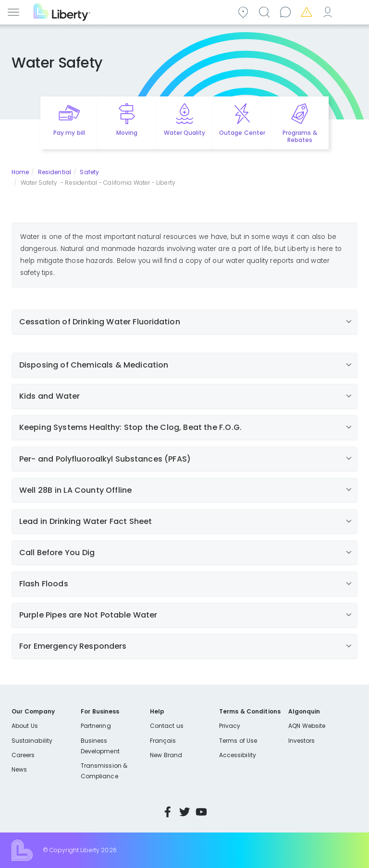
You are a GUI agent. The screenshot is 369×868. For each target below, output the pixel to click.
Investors (302, 741)
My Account (329, 11)
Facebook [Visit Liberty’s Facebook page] (168, 812)
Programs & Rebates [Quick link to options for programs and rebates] (300, 136)
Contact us (287, 11)
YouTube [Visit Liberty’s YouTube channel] (201, 812)
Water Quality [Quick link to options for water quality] (184, 133)
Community (245, 11)
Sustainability (32, 741)
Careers (23, 755)
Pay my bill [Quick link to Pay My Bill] (69, 133)
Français (163, 741)
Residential (55, 172)
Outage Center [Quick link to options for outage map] (242, 133)
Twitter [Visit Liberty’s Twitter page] (184, 812)
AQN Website (307, 726)
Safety (89, 172)
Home (20, 172)
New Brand (166, 755)
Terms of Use (238, 741)
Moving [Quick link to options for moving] (127, 133)
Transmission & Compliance (104, 771)
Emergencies (308, 11)
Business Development (100, 746)
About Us (25, 726)
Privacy (230, 726)
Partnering (96, 726)
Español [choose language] (350, 11)
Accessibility (238, 755)
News (19, 769)
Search (266, 11)
